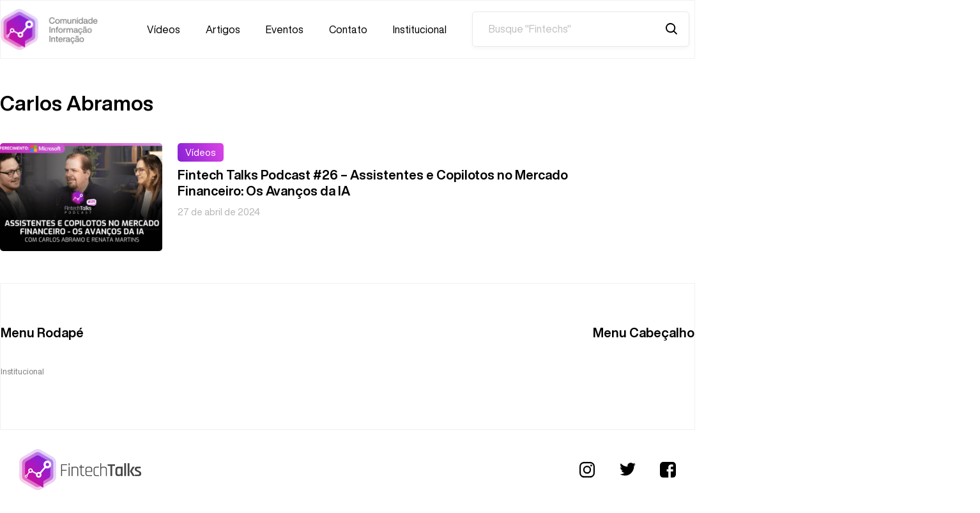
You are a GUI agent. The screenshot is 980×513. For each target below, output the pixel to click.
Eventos (285, 29)
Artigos (223, 29)
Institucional (420, 29)
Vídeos (164, 29)
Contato (348, 29)
